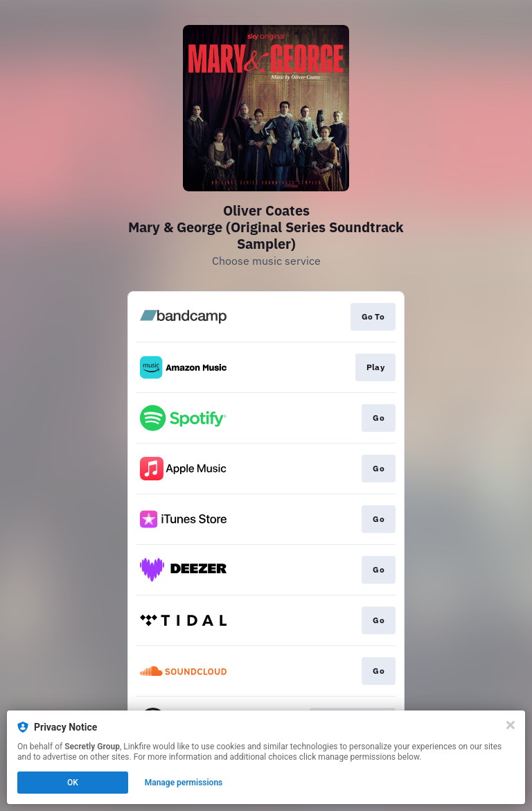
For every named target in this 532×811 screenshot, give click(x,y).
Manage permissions (184, 783)
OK (73, 783)
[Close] (511, 725)
